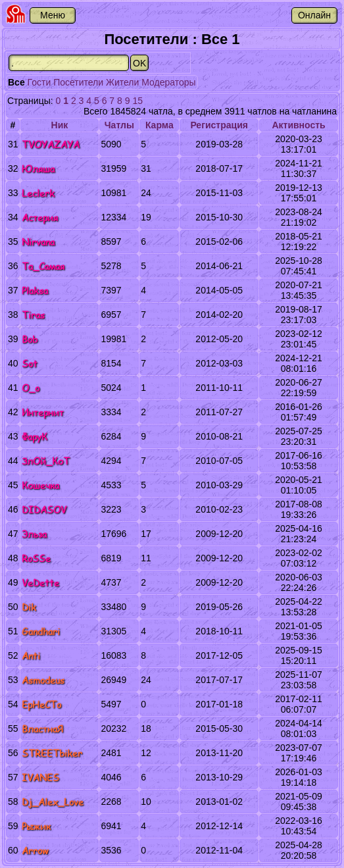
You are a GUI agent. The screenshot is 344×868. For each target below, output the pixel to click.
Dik (29, 607)
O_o (31, 388)
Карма (160, 125)
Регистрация (219, 125)
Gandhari (41, 631)
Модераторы (168, 82)
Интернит (43, 412)
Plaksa (35, 291)
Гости (39, 82)
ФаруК (35, 437)
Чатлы (119, 125)
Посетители (78, 82)
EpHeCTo (41, 704)
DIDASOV (44, 510)
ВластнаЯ (42, 729)
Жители (122, 82)
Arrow (35, 851)
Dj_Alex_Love (53, 802)
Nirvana (38, 242)
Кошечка (40, 485)
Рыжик (36, 826)
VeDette (40, 583)
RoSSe (36, 558)
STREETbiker (52, 753)
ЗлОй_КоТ (46, 461)
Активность (298, 125)
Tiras (33, 315)
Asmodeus (43, 680)
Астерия (40, 217)
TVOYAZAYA (51, 144)
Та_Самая (43, 266)
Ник (60, 125)
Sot (30, 364)
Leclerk (38, 193)
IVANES (40, 778)
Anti (31, 656)
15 (137, 101)
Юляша (38, 169)
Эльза (34, 534)
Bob (30, 339)
